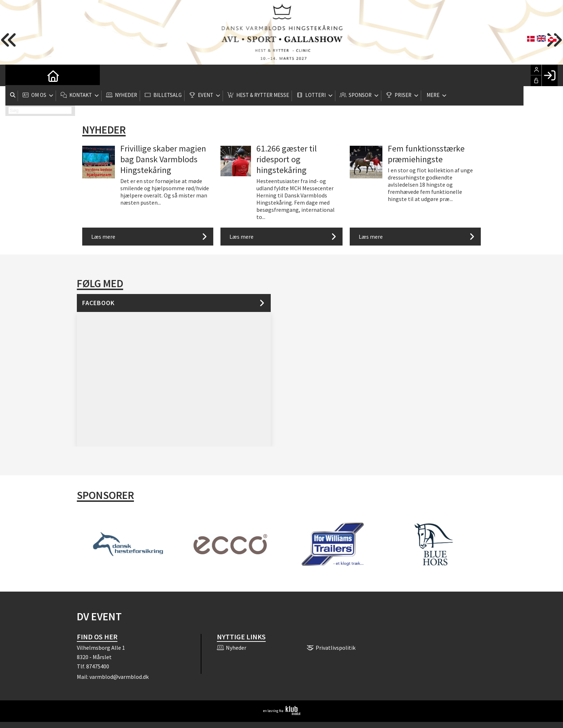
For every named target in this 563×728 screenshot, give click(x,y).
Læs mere (103, 237)
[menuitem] (16, 75)
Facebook (98, 303)
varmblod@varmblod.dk (119, 677)
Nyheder (104, 130)
